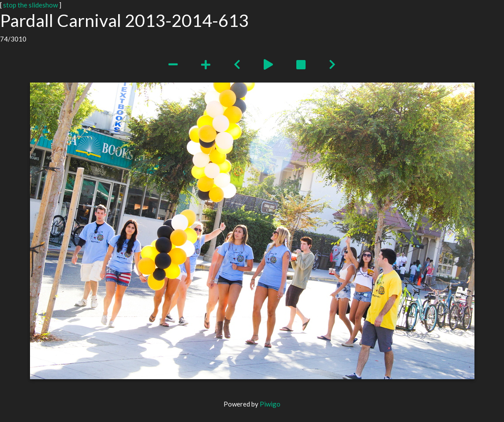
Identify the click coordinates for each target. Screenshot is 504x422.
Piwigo (270, 404)
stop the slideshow (30, 5)
